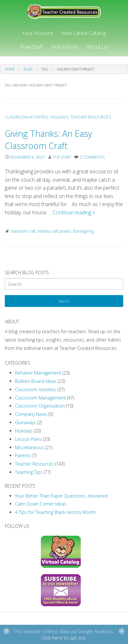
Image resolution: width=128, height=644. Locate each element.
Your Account (38, 33)
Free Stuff (32, 47)
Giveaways (26, 422)
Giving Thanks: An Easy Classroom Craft (48, 140)
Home (10, 69)
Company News (31, 414)
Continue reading (74, 212)
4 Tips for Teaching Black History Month (55, 512)
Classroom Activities (26, 117)
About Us (97, 47)
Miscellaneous (30, 447)
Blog (28, 69)
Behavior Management (38, 373)
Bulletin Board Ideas (36, 381)
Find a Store (65, 47)
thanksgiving (83, 231)
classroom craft (23, 231)
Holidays (59, 117)
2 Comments (92, 157)
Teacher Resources (90, 117)
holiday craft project (54, 231)
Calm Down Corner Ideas (41, 504)
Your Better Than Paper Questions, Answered (61, 496)
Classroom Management (40, 398)
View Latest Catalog (84, 33)
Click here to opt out (64, 638)
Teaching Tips (29, 472)
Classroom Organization (40, 406)
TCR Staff (62, 157)
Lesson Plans (28, 439)
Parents (23, 455)
